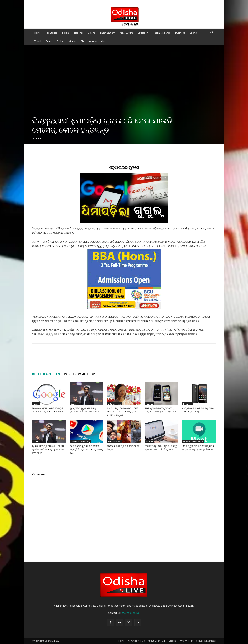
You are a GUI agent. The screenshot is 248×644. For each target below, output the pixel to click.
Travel (38, 41)
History (36, 404)
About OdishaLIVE (157, 641)
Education (143, 33)
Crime (49, 41)
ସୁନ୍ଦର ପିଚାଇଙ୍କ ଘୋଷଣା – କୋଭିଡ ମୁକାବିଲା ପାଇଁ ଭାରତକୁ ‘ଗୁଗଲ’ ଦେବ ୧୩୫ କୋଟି (48, 449)
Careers (172, 641)
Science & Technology (80, 442)
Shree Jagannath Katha (93, 41)
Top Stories (51, 33)
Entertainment (108, 33)
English (60, 41)
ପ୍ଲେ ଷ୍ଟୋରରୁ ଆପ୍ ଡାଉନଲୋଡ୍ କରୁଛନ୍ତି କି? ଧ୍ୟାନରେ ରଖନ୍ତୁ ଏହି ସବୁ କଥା (86, 449)
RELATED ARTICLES (46, 374)
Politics (66, 33)
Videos (73, 41)
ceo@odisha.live (131, 613)
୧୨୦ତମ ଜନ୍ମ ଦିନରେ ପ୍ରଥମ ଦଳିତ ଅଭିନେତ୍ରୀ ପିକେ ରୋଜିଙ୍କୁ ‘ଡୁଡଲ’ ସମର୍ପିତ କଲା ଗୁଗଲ (123, 412)
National (79, 33)
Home (38, 33)
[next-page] (40, 460)
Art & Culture (126, 33)
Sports (193, 33)
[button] (212, 33)
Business (180, 33)
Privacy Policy (186, 641)
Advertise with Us (136, 641)
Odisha (92, 33)
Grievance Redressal (206, 641)
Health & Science (162, 33)
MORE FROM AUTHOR (79, 374)
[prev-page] (34, 460)
